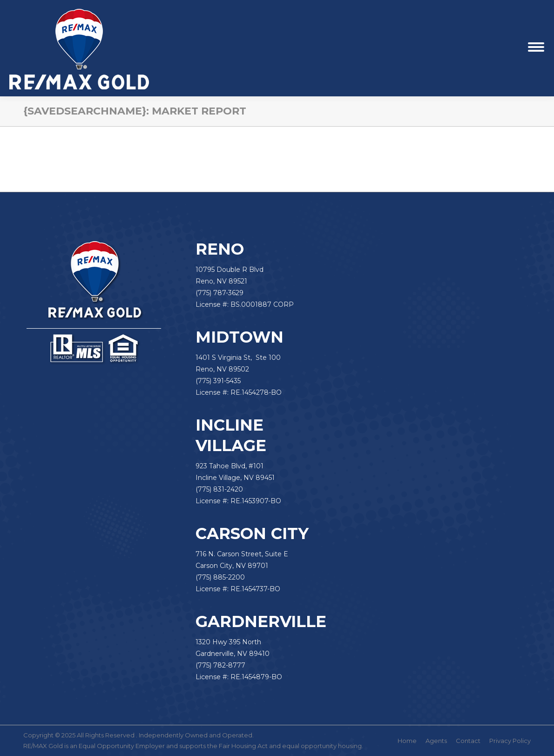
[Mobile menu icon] (536, 48)
